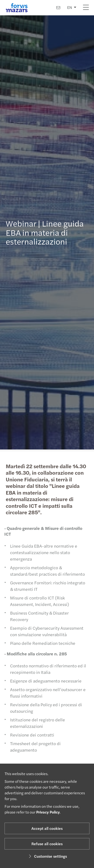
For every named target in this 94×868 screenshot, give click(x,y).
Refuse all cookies (47, 844)
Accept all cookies (47, 828)
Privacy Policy (48, 812)
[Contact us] (58, 8)
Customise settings (47, 856)
